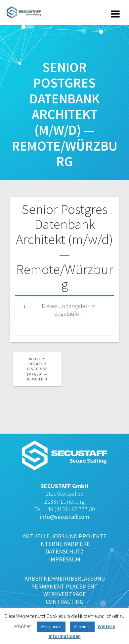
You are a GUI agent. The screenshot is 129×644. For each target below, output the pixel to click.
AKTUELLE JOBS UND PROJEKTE (64, 536)
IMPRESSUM (65, 559)
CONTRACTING (64, 602)
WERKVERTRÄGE (65, 594)
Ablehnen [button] (82, 627)
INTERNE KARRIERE (64, 544)
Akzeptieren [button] (51, 627)
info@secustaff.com (65, 517)
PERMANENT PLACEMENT (64, 586)
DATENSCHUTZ (64, 551)
